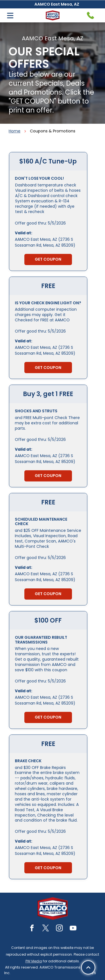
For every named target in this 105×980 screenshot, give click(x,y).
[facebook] (32, 929)
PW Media (34, 961)
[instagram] (59, 929)
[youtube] (73, 929)
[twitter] (46, 929)
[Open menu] (10, 16)
